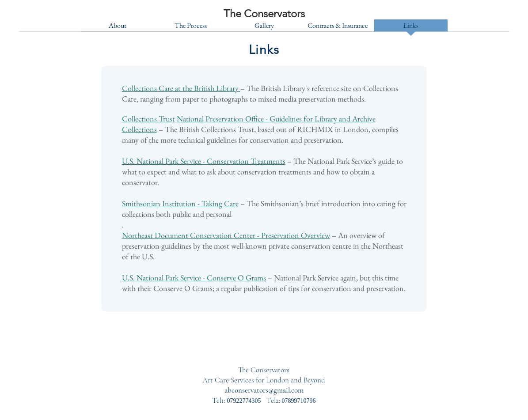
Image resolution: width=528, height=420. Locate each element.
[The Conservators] (264, 13)
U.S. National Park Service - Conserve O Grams (194, 278)
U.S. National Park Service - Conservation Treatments (204, 161)
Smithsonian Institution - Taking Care (180, 203)
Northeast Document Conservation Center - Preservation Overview (226, 235)
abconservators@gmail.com (264, 390)
